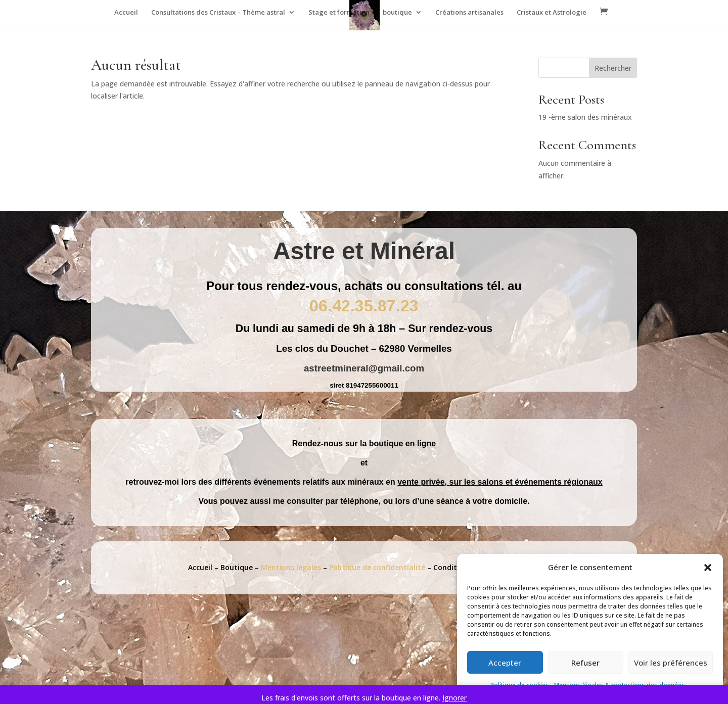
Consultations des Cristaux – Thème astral (218, 13)
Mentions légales (292, 567)
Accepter (505, 663)
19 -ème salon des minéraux (585, 117)
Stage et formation (339, 13)
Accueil (126, 13)
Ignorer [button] (454, 698)
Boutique (237, 567)
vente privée (421, 482)
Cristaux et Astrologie (552, 13)
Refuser (585, 663)
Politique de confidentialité (378, 567)
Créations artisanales (469, 13)
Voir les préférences (671, 663)
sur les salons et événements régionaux (526, 482)
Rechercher (613, 68)
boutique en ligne (402, 443)
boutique (397, 13)
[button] (708, 568)
